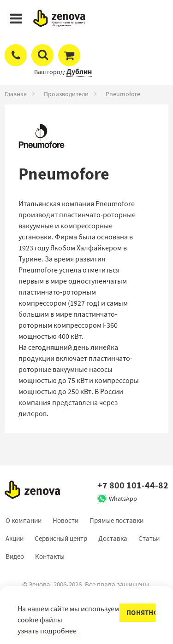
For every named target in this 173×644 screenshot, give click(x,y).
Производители (66, 94)
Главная (16, 94)
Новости (66, 521)
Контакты (50, 557)
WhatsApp (123, 499)
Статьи (149, 539)
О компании (24, 521)
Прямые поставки (116, 521)
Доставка (113, 539)
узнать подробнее (47, 631)
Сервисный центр (61, 539)
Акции (15, 539)
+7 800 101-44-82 (133, 485)
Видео (15, 557)
